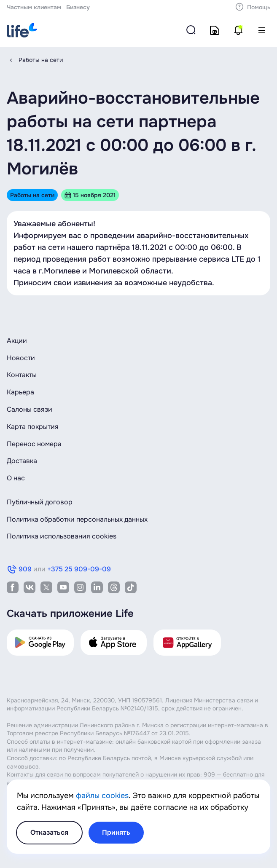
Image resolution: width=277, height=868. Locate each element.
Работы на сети (41, 60)
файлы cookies (102, 796)
